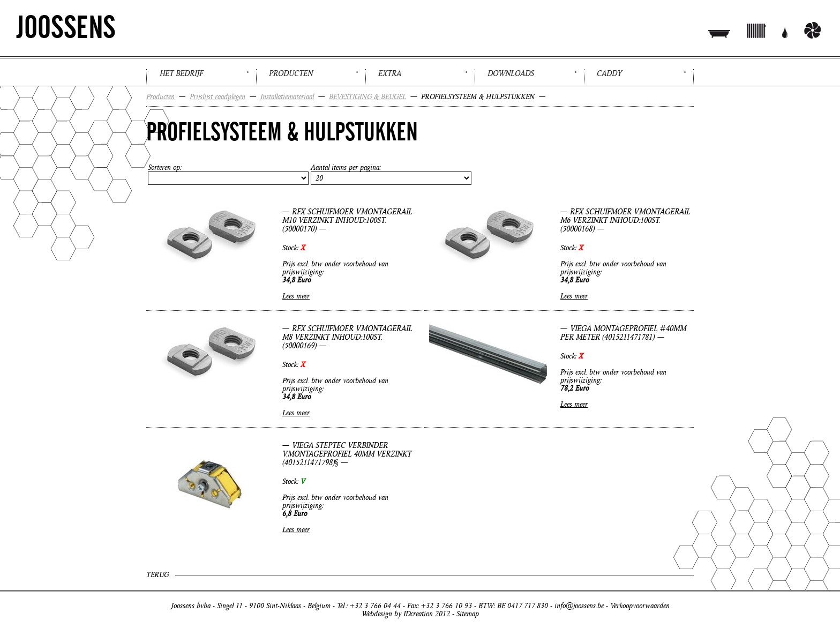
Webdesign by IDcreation (397, 614)
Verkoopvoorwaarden (640, 606)
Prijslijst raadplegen (217, 97)
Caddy (609, 73)
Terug (157, 575)
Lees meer (296, 296)
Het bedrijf (181, 73)
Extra (390, 73)
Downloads (511, 73)
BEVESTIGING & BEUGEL (367, 97)
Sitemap (468, 614)
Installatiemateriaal (287, 97)
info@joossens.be (579, 606)
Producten (291, 73)
